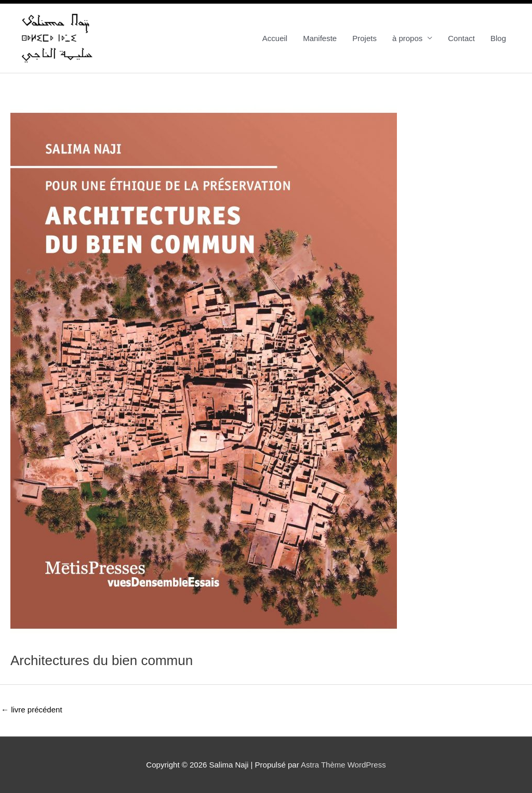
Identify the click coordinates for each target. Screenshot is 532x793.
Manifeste (320, 38)
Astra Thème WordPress (343, 765)
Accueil (275, 38)
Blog (498, 38)
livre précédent (32, 710)
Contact (461, 38)
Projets (364, 38)
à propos (407, 38)
